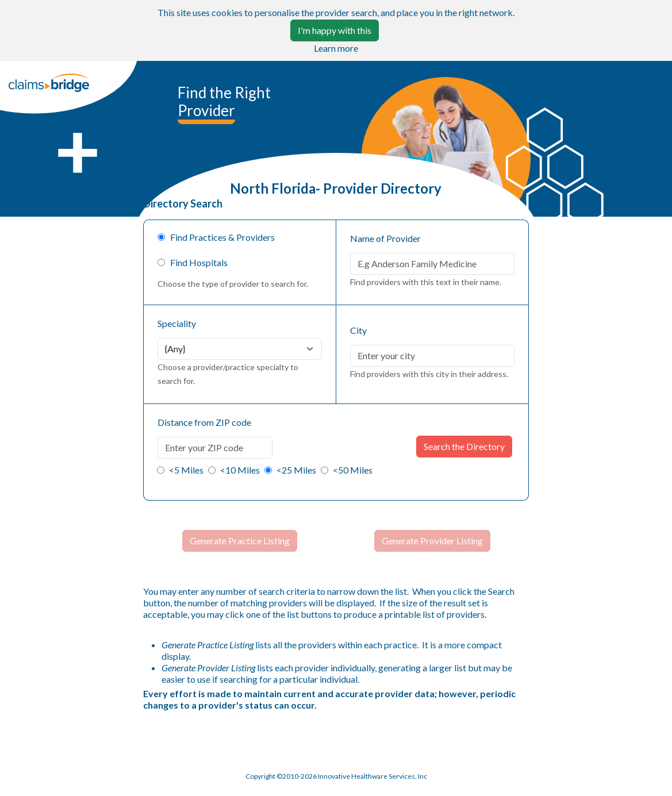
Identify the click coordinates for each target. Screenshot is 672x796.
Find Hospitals (196, 262)
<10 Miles (240, 470)
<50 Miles (353, 470)
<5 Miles (186, 470)
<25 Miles (296, 470)
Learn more (336, 48)
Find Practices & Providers (220, 237)
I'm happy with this (335, 30)
